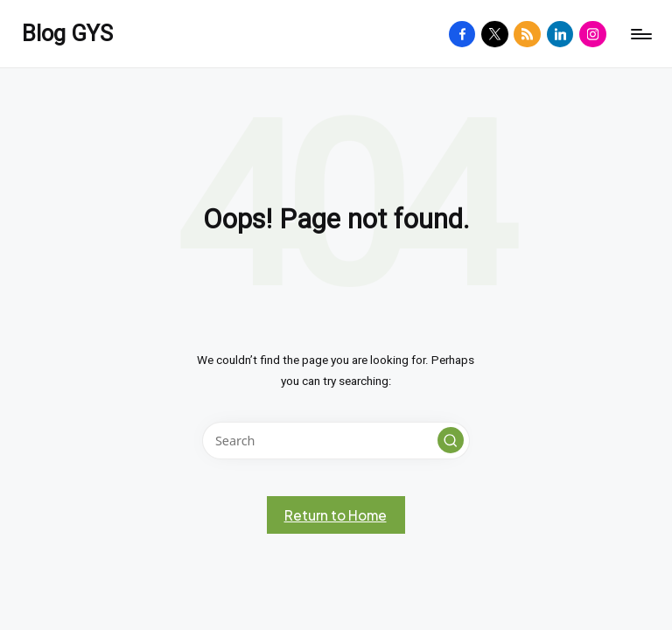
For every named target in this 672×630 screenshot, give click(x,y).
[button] (451, 440)
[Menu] (640, 34)
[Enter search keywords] (336, 441)
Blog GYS (67, 34)
